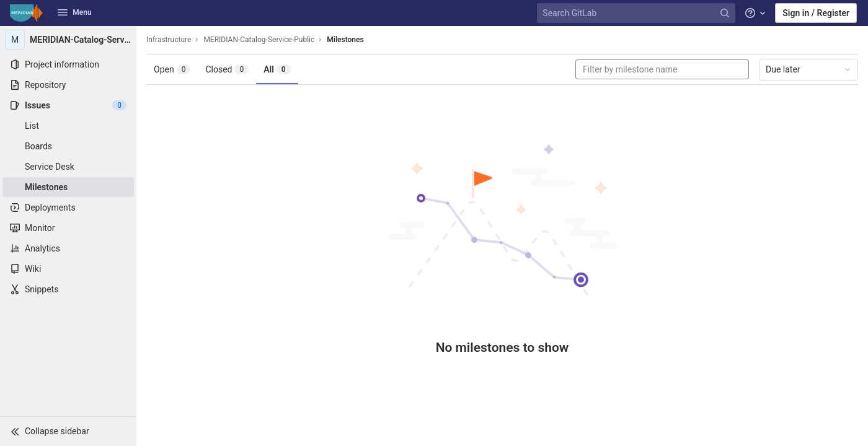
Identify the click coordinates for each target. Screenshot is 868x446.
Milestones (345, 40)
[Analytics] (68, 248)
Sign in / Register (816, 13)
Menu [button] (74, 12)
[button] (68, 431)
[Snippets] (68, 289)
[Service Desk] (68, 167)
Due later (809, 69)
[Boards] (68, 146)
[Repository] (68, 85)
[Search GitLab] (637, 13)
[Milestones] (68, 187)
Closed (227, 69)
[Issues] (68, 105)
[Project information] (68, 64)
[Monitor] (68, 228)
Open (172, 69)
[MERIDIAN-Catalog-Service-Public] (68, 40)
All (277, 69)
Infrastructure (169, 40)
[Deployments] (68, 208)
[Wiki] (68, 269)
